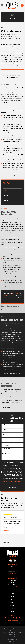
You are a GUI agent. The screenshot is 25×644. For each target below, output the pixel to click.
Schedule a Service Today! (9, 175)
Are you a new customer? (7, 449)
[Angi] (19, 618)
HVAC (12, 600)
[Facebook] (8, 618)
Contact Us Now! (6, 408)
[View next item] (7, 538)
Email (3, 439)
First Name (4, 425)
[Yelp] (11, 618)
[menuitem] (12, 187)
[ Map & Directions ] (12, 573)
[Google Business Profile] (6, 618)
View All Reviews (7, 543)
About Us (12, 597)
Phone (3, 434)
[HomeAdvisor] (14, 618)
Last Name (4, 430)
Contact (12, 611)
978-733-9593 (12, 561)
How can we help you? (7, 453)
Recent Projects (12, 608)
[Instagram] (17, 618)
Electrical (12, 603)
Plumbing (12, 605)
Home (12, 594)
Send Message (12, 487)
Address (4, 444)
